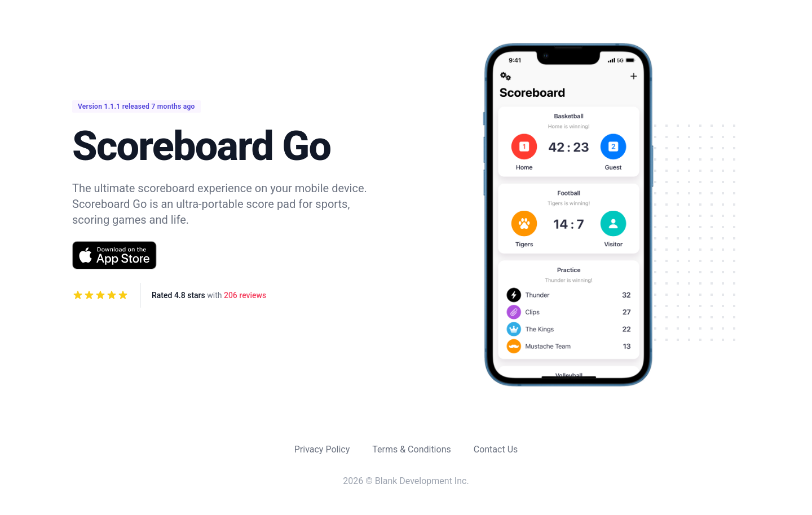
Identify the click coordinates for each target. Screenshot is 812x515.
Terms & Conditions (412, 449)
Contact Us (496, 449)
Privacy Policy (322, 449)
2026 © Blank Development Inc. (406, 481)
